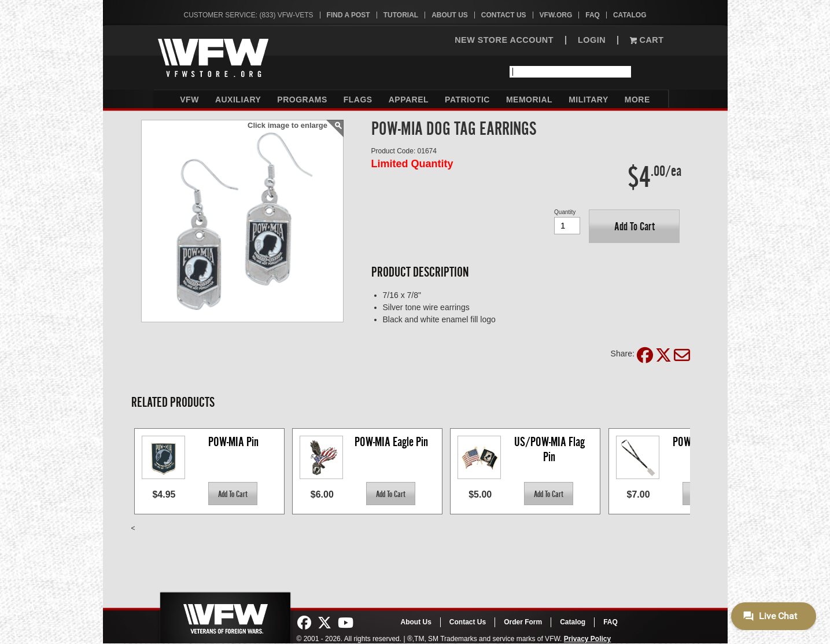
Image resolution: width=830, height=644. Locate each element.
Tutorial (401, 15)
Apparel (409, 100)
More (637, 100)
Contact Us (504, 15)
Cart (647, 40)
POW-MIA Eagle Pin (391, 442)
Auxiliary (238, 100)
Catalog (630, 15)
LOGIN (592, 40)
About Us (450, 15)
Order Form (523, 622)
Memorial (529, 100)
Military (589, 100)
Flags (358, 100)
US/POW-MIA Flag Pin (551, 449)
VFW (189, 100)
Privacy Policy (587, 639)
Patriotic (467, 100)
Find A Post (348, 15)
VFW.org (556, 15)
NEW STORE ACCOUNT (504, 40)
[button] (634, 226)
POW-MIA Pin (233, 442)
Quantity (565, 212)
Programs (302, 100)
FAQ (593, 15)
